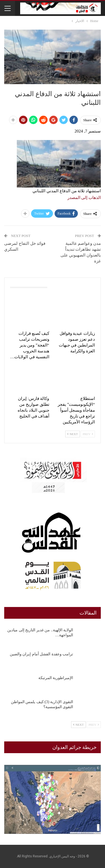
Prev (88, 434)
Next (73, 434)
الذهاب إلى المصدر (84, 198)
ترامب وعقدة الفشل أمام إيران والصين (42, 654)
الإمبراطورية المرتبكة (56, 678)
